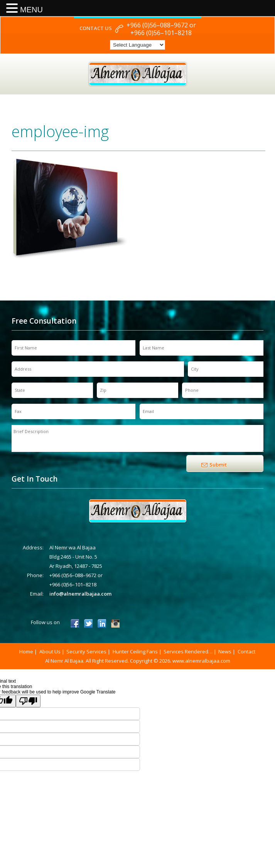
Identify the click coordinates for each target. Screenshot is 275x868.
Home (26, 651)
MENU (31, 10)
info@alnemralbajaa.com (80, 594)
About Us (50, 651)
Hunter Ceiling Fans (135, 651)
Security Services (86, 651)
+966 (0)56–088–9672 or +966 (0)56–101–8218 (161, 29)
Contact (246, 651)
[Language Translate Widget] (137, 45)
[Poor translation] (28, 701)
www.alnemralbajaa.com (201, 661)
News (225, 651)
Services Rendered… (188, 651)
